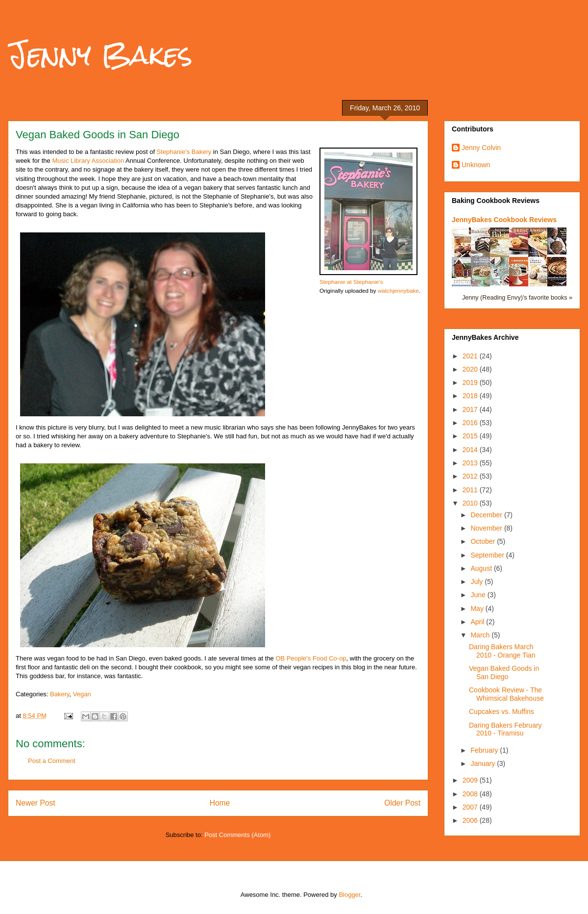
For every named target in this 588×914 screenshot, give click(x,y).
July (478, 582)
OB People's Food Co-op (311, 658)
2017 (471, 409)
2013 (471, 463)
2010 (471, 503)
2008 (471, 794)
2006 (471, 820)
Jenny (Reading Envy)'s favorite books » (517, 298)
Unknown (476, 165)
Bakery (60, 694)
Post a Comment (52, 761)
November (487, 528)
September (488, 555)
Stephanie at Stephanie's (351, 282)
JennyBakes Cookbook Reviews (504, 220)
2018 (471, 396)
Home (220, 803)
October (484, 541)
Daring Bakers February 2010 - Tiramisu (505, 729)
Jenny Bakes (100, 55)
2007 (471, 807)
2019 (471, 382)
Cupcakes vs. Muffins (502, 711)
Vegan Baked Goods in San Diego (504, 673)
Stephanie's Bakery (184, 152)
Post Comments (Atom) (237, 835)
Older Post (402, 803)
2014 (471, 450)
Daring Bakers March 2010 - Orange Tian (502, 651)
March (481, 635)
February (485, 750)
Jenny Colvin (481, 148)
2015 (471, 436)
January (484, 763)
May (478, 609)
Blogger (349, 895)
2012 (471, 476)
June (479, 595)
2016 (471, 423)
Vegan (82, 694)
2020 (471, 369)
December (487, 515)
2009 (471, 780)
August (482, 568)
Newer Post (36, 803)
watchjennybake (398, 291)
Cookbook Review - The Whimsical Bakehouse (506, 694)
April (478, 622)
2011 (471, 490)
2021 (471, 356)
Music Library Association (88, 161)
